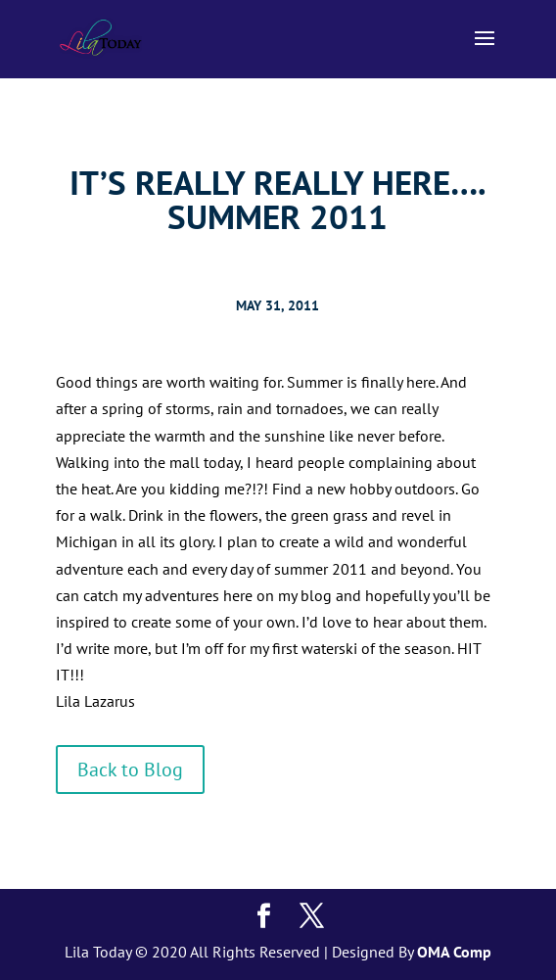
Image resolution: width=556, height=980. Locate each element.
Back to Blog (130, 770)
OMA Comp (454, 952)
